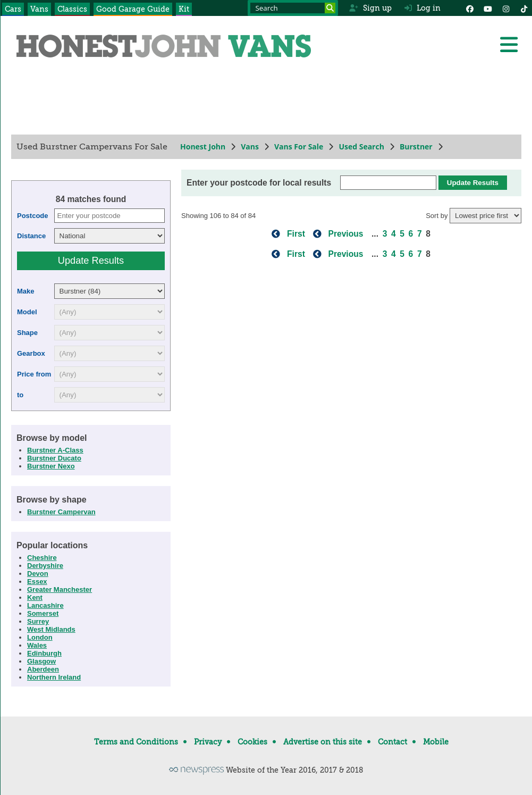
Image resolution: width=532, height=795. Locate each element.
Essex (37, 581)
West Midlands (51, 629)
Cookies (252, 742)
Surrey (38, 621)
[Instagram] (506, 8)
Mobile (436, 742)
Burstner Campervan (61, 512)
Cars (13, 9)
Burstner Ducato (54, 458)
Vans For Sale (298, 147)
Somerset (43, 613)
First (296, 234)
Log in (423, 8)
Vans (39, 9)
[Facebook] (470, 8)
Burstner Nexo (51, 466)
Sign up (370, 8)
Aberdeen (43, 669)
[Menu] (509, 45)
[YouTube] (488, 8)
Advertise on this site (323, 742)
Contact (392, 742)
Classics (72, 9)
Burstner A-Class (55, 450)
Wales (37, 645)
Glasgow (41, 661)
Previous (345, 234)
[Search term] (293, 8)
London (40, 637)
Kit (184, 9)
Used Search (361, 147)
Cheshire (42, 558)
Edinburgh (44, 653)
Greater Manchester (60, 589)
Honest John (203, 147)
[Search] (330, 8)
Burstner (416, 147)
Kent (35, 597)
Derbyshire (45, 566)
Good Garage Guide (133, 9)
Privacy (208, 742)
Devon (38, 574)
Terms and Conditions (136, 742)
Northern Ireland (54, 677)
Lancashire (45, 605)
